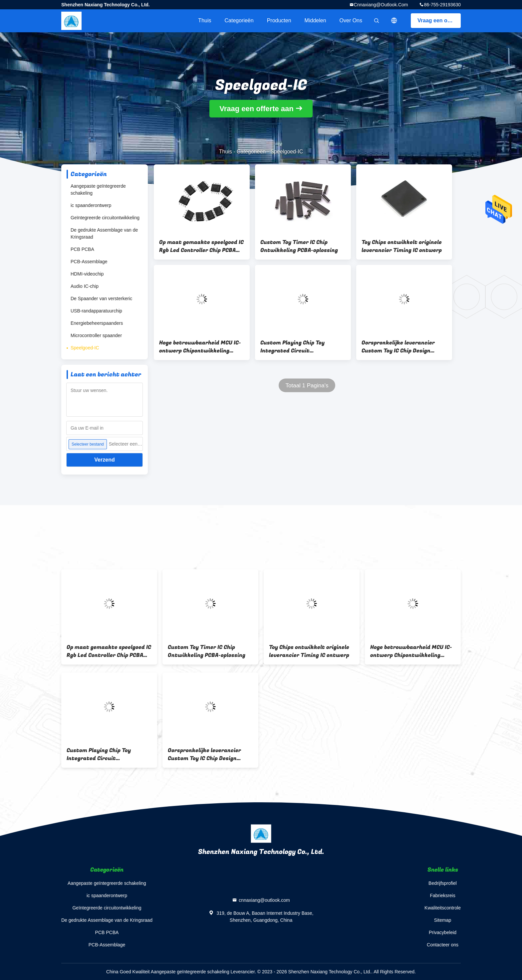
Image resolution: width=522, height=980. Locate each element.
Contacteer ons (443, 945)
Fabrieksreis (442, 895)
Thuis (205, 20)
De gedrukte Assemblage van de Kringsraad (104, 233)
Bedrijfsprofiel (443, 883)
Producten (279, 20)
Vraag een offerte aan (439, 20)
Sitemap (443, 920)
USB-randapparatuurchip (96, 311)
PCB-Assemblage (89, 262)
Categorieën (239, 20)
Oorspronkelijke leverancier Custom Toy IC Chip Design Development (398, 347)
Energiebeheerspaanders (97, 323)
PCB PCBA (82, 249)
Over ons (351, 20)
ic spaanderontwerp (91, 205)
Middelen (315, 20)
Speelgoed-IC (85, 348)
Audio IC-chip (85, 286)
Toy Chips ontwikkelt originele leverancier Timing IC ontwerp (402, 246)
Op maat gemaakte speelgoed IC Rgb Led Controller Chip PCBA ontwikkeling (201, 246)
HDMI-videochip (87, 274)
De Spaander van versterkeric (101, 298)
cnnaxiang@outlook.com (381, 5)
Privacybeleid (443, 932)
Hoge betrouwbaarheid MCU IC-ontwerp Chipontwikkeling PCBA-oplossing (200, 347)
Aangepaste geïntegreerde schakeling (98, 190)
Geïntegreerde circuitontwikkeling (105, 218)
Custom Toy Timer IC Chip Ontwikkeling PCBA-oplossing (299, 246)
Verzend (104, 460)
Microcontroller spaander (96, 335)
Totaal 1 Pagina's (307, 386)
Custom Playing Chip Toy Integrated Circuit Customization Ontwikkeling (299, 347)
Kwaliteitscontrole (443, 908)
